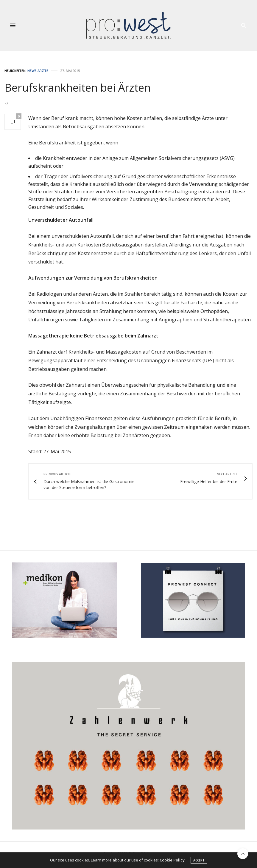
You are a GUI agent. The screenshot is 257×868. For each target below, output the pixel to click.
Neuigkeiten (15, 71)
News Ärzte (38, 71)
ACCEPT (199, 861)
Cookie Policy (172, 861)
